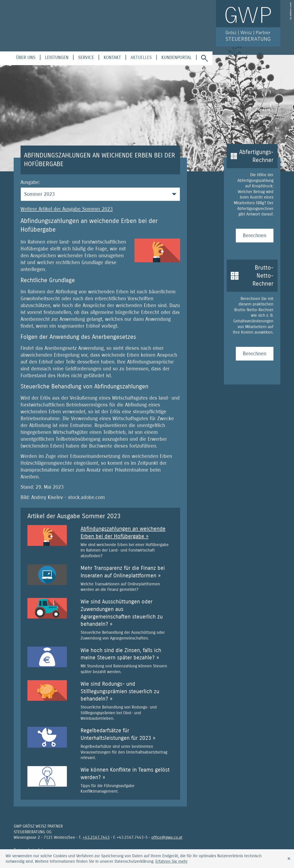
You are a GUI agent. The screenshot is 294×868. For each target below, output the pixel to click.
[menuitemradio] (112, 57)
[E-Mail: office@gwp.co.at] (167, 837)
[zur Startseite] (248, 23)
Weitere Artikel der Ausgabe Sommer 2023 (67, 209)
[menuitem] (26, 57)
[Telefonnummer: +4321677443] (96, 837)
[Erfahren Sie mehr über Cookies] (172, 861)
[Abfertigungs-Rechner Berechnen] (255, 236)
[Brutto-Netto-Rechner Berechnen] (255, 354)
